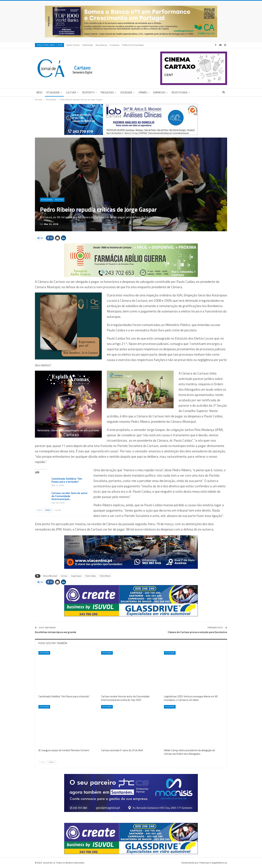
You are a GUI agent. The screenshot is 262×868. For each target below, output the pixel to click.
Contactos (115, 45)
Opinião (143, 92)
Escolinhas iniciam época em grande (56, 632)
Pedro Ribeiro (105, 576)
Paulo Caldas (91, 576)
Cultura (71, 92)
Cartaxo (64, 576)
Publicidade (88, 45)
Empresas (159, 92)
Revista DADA (180, 92)
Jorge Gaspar (76, 576)
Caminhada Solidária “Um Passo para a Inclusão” (67, 480)
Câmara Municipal (50, 576)
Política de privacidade (133, 45)
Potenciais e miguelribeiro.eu (213, 863)
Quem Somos (73, 45)
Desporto (88, 92)
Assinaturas (101, 45)
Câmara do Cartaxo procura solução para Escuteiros (197, 632)
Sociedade (126, 92)
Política (59, 200)
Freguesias (107, 92)
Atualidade (53, 92)
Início (39, 92)
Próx (48, 510)
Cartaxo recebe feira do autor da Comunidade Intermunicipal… (70, 496)
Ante (39, 510)
